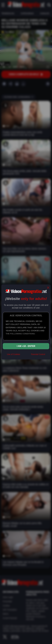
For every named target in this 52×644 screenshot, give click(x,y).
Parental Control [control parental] (38, 354)
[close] (48, 288)
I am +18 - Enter (26, 346)
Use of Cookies (14, 354)
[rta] (26, 356)
